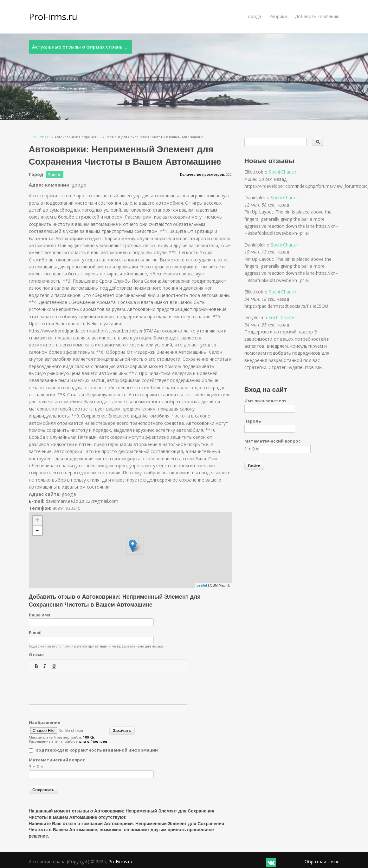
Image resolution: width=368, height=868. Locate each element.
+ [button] (37, 521)
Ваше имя (40, 615)
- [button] (37, 530)
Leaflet (202, 585)
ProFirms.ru (53, 16)
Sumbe (55, 174)
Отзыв (36, 654)
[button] (36, 666)
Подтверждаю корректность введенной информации (97, 750)
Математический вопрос (57, 760)
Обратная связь (322, 861)
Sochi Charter (283, 172)
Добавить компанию (317, 16)
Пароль (253, 421)
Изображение (45, 722)
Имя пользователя (265, 401)
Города (253, 16)
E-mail (35, 633)
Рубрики (278, 16)
